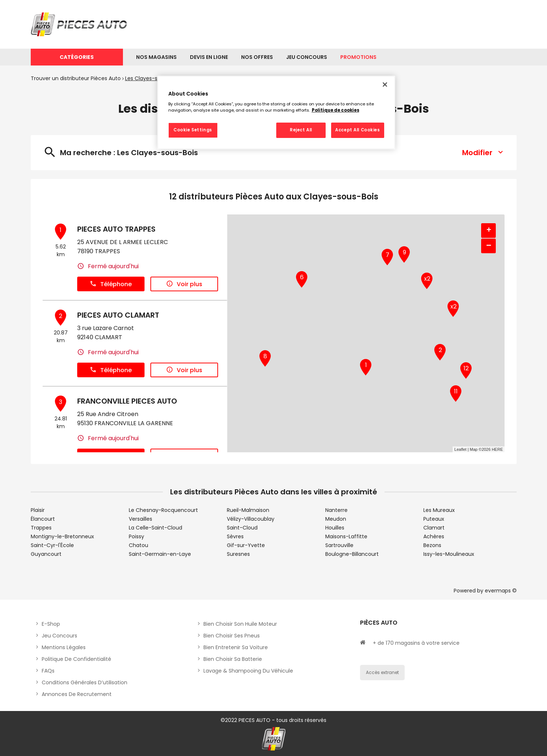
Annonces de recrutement (77, 694)
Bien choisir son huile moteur (240, 624)
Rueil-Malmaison (248, 510)
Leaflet (460, 449)
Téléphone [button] (111, 284)
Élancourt (43, 519)
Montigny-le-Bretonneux (62, 536)
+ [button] (489, 231)
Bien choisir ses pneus (232, 636)
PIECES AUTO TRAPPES (116, 229)
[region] (276, 113)
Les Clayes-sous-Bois (152, 78)
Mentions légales (64, 647)
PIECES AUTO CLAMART (118, 315)
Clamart (434, 528)
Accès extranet (382, 672)
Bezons (432, 545)
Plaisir (38, 510)
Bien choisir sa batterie (233, 659)
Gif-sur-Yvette (246, 545)
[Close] (385, 85)
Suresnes (238, 554)
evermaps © (501, 591)
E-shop (51, 624)
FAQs (48, 671)
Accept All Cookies (357, 130)
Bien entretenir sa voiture (236, 647)
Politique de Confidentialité (76, 659)
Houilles (335, 528)
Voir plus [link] (184, 284)
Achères (434, 536)
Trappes (41, 528)
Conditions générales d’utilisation (85, 682)
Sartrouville (339, 545)
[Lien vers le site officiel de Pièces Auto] (80, 24)
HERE (497, 449)
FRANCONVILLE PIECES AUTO (127, 401)
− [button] (489, 246)
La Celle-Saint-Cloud (156, 528)
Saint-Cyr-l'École (52, 545)
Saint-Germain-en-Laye (160, 554)
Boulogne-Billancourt (352, 554)
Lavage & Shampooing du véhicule (248, 671)
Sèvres (235, 536)
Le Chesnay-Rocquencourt (163, 510)
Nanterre (336, 510)
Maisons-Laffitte (346, 536)
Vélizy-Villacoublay (251, 519)
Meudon (336, 519)
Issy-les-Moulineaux (449, 554)
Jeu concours (59, 636)
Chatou (138, 545)
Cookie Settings (193, 130)
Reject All (301, 130)
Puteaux (434, 519)
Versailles (141, 519)
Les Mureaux (439, 510)
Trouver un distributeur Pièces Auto (76, 78)
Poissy (136, 536)
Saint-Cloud (242, 528)
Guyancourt (46, 554)
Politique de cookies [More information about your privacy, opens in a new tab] (336, 110)
